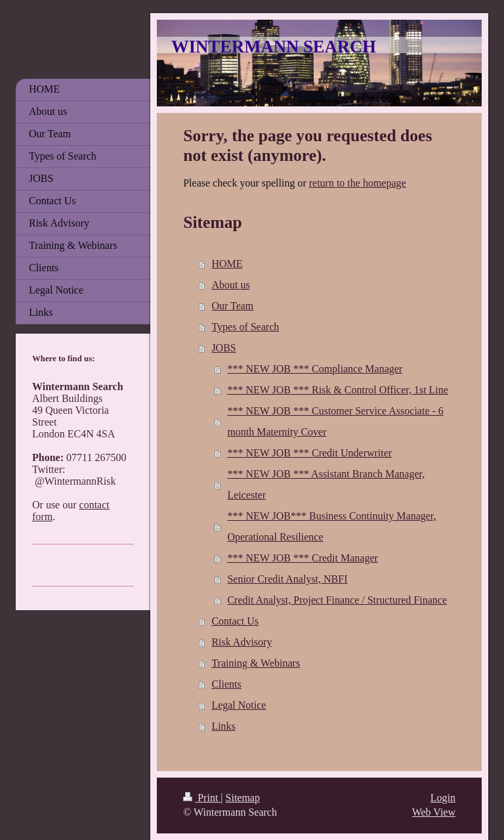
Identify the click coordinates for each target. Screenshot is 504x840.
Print (202, 798)
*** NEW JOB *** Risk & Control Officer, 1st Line (338, 390)
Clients (226, 684)
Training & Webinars (256, 663)
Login (443, 798)
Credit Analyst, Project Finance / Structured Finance (337, 600)
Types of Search (245, 327)
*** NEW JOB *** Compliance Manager (315, 369)
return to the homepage (358, 183)
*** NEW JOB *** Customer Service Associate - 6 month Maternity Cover (335, 421)
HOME (227, 264)
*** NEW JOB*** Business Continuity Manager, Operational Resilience (331, 526)
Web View (434, 812)
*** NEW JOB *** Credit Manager (302, 558)
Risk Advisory (241, 642)
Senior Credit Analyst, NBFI (287, 579)
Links (223, 726)
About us (230, 285)
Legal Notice (239, 705)
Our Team (232, 306)
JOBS (223, 348)
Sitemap (243, 798)
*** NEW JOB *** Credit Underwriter (309, 453)
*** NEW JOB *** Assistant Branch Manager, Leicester (326, 484)
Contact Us (235, 621)
